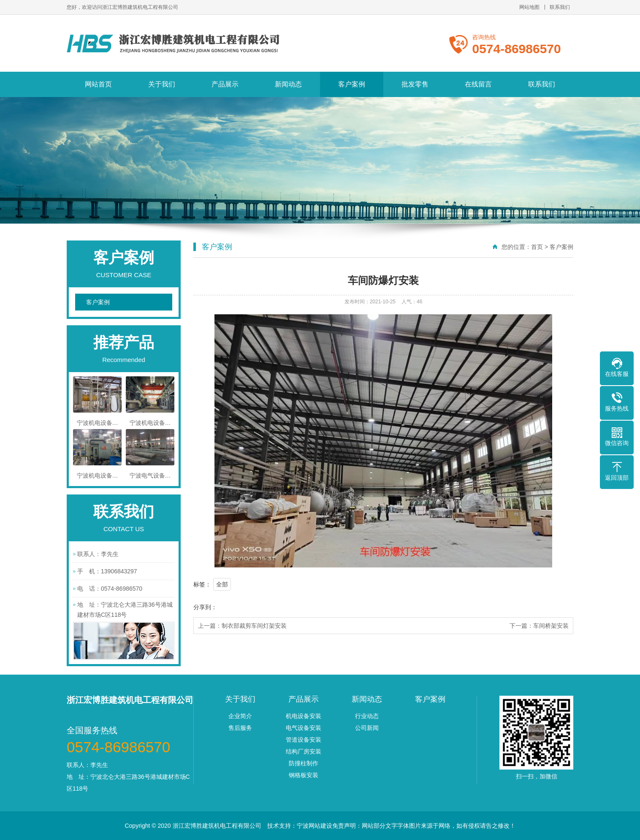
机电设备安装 (304, 716)
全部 (222, 584)
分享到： (205, 607)
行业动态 (367, 716)
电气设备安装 (304, 728)
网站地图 (529, 7)
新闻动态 (288, 84)
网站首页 (98, 84)
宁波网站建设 (315, 826)
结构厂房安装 (304, 751)
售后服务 (240, 728)
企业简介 (240, 716)
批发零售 (415, 84)
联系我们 (560, 7)
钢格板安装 (304, 775)
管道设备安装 (304, 740)
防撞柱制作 (304, 763)
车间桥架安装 (551, 626)
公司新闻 (367, 728)
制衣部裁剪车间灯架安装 (254, 626)
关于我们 (162, 84)
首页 (537, 247)
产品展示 (225, 84)
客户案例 (352, 84)
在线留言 (478, 84)
